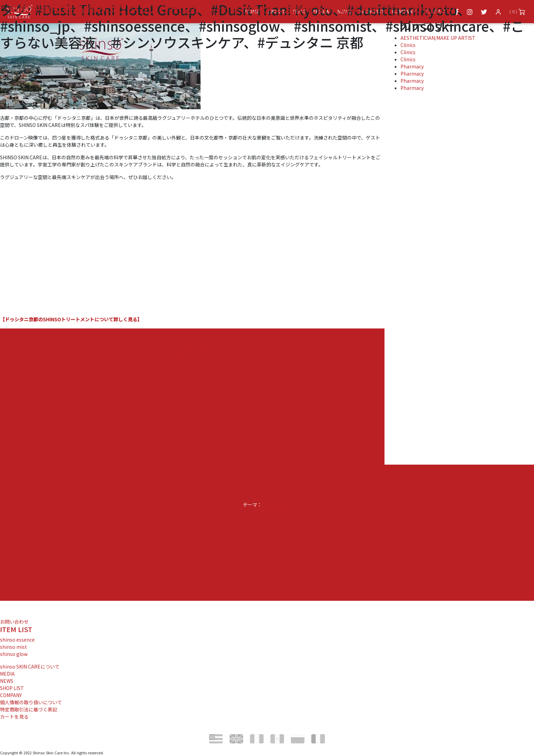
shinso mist (13, 647)
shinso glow (14, 654)
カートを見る (14, 717)
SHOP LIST (12, 688)
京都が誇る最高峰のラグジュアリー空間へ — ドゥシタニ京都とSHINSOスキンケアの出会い (232, 8)
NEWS (7, 681)
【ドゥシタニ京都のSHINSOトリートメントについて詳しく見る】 (71, 319)
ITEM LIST (16, 629)
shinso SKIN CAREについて (30, 666)
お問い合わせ (14, 622)
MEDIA (7, 674)
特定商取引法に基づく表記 (29, 709)
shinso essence (17, 640)
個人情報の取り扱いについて (31, 702)
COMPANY (11, 695)
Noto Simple (277, 504)
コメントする (192, 351)
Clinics (408, 59)
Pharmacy (412, 66)
